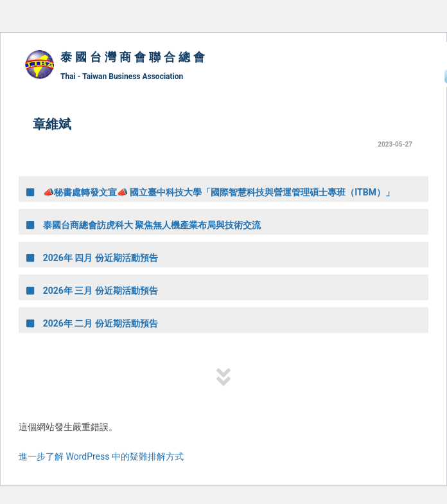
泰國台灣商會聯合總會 (134, 57)
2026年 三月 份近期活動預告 (92, 291)
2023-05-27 (395, 144)
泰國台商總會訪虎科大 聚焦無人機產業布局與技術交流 (144, 225)
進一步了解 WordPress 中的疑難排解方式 (101, 456)
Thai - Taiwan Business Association (122, 76)
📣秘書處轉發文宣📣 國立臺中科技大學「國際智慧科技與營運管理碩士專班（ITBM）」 (210, 192)
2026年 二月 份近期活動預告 (92, 323)
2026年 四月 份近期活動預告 (92, 258)
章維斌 (52, 124)
